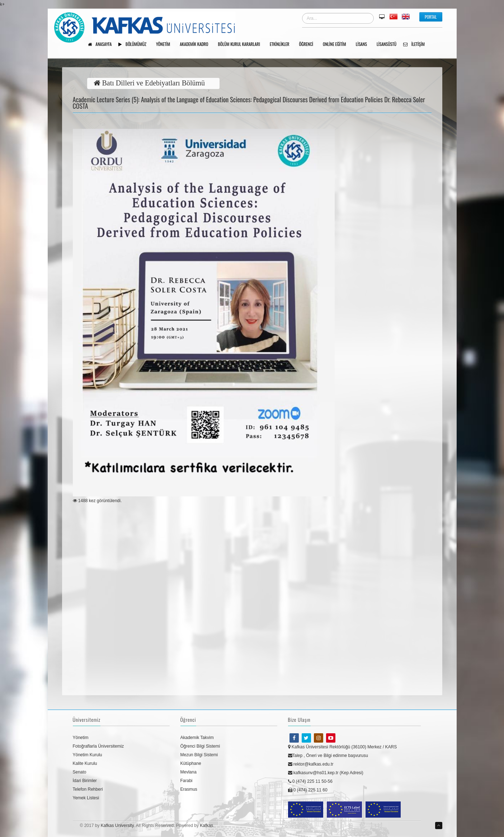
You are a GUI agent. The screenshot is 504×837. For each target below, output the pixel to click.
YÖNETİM (166, 45)
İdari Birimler (85, 781)
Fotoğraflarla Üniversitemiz (98, 746)
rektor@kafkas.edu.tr (311, 764)
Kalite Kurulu (85, 763)
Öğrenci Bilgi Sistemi (200, 746)
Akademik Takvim (197, 738)
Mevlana (189, 772)
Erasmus (189, 789)
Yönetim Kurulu (88, 755)
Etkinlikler (282, 45)
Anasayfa (102, 45)
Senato (80, 772)
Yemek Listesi (86, 798)
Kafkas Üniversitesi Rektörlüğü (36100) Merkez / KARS (343, 747)
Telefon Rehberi (88, 789)
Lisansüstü (389, 45)
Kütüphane (191, 763)
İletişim (416, 45)
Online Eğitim (337, 45)
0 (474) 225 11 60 (308, 790)
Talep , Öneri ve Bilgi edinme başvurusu (328, 756)
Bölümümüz (135, 45)
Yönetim (81, 738)
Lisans (364, 45)
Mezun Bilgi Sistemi (199, 755)
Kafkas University (117, 826)
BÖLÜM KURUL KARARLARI (242, 45)
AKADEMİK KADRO (196, 45)
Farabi (187, 781)
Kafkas (206, 826)
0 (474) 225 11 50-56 (310, 781)
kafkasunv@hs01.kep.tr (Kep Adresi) (326, 773)
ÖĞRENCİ (309, 45)
